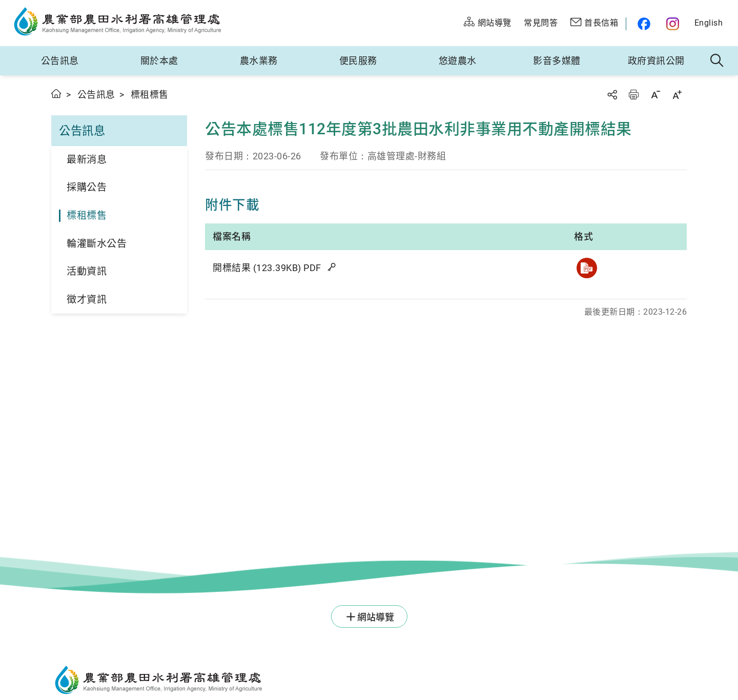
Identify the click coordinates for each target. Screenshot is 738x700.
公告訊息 (60, 61)
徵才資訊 (87, 300)
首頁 (57, 94)
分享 (612, 95)
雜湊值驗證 (333, 267)
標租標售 (87, 215)
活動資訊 (87, 271)
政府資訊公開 (656, 61)
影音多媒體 (557, 61)
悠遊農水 (458, 61)
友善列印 (633, 95)
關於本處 (159, 61)
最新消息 (87, 160)
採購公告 (87, 187)
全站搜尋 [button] (717, 61)
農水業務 (259, 61)
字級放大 (677, 95)
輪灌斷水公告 (97, 244)
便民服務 (358, 61)
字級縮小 (655, 95)
